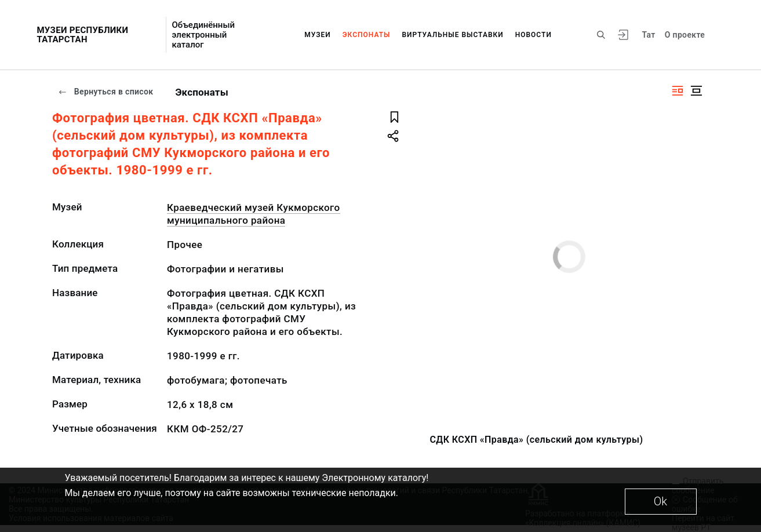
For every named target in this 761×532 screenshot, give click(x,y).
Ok (660, 501)
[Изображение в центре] (696, 91)
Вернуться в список (105, 92)
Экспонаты (367, 35)
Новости (534, 35)
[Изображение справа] (678, 91)
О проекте (685, 35)
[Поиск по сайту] (601, 35)
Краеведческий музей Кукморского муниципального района (254, 214)
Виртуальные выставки (452, 35)
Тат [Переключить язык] (649, 35)
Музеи (318, 35)
